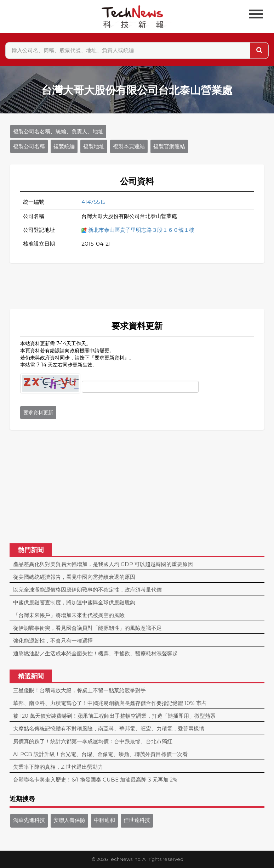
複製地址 (94, 146)
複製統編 (64, 146)
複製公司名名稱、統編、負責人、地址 (58, 131)
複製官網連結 (169, 146)
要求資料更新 (38, 413)
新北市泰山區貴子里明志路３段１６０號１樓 (141, 230)
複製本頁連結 (129, 146)
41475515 (93, 202)
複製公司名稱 (29, 146)
